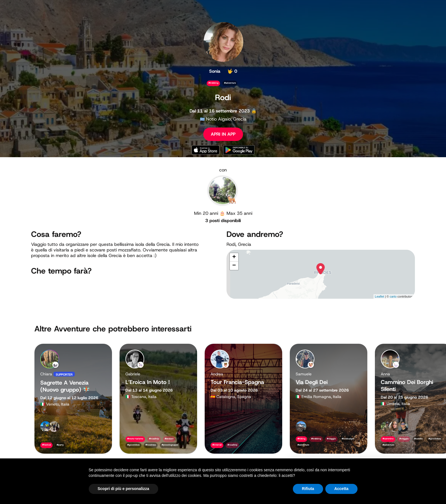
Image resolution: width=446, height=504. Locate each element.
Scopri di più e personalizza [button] (123, 489)
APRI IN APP (223, 134)
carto (393, 296)
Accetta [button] (341, 489)
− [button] (234, 266)
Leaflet (380, 296)
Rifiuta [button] (308, 489)
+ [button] (234, 257)
